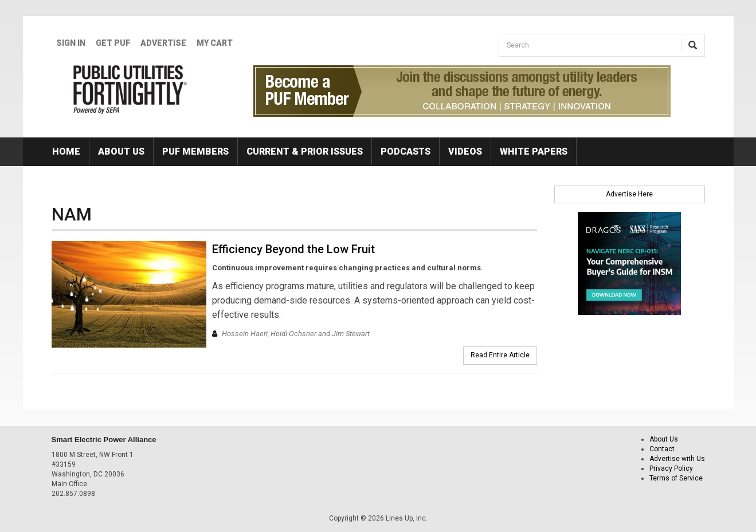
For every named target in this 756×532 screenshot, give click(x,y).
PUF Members (195, 151)
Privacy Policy (671, 468)
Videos (465, 151)
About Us (121, 151)
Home (66, 151)
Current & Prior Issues (305, 151)
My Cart (215, 43)
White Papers (534, 151)
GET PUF (113, 43)
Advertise (163, 43)
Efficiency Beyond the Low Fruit (293, 249)
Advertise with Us (677, 459)
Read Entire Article (500, 355)
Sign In (71, 43)
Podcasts (406, 151)
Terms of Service (676, 478)
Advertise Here (629, 194)
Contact (662, 449)
